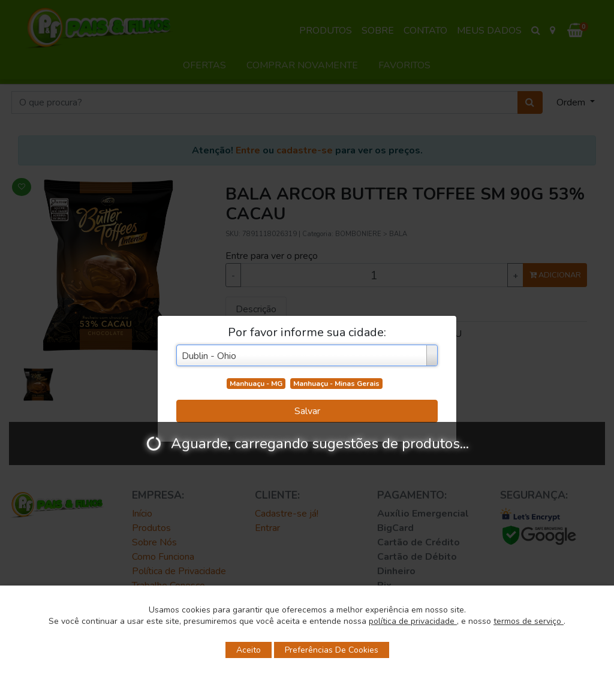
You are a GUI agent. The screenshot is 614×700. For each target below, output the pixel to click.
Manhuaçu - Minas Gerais (336, 384)
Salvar (307, 411)
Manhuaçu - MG (256, 384)
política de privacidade (413, 621)
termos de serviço (529, 621)
